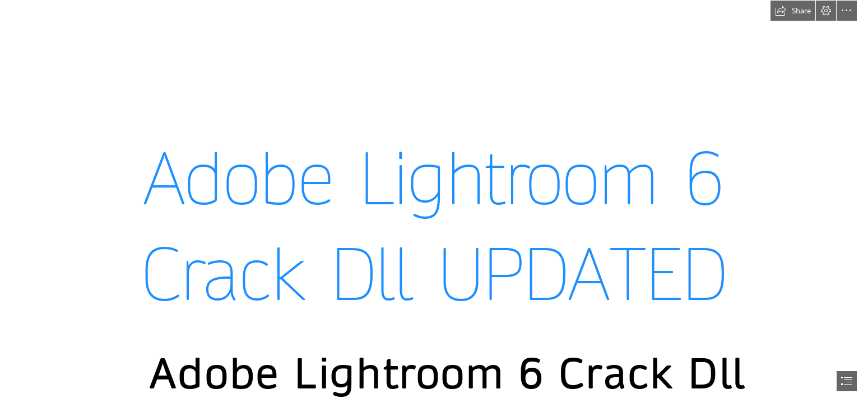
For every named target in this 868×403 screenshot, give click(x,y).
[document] (434, 201)
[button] (793, 11)
